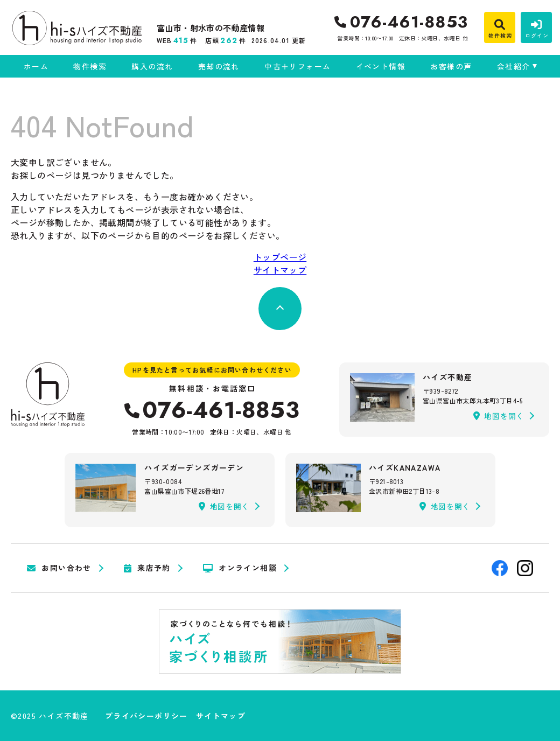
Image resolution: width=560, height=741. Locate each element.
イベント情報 (381, 66)
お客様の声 (451, 66)
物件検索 (90, 66)
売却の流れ (219, 66)
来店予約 (147, 568)
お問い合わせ (59, 568)
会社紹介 (514, 66)
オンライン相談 (240, 568)
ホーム (36, 66)
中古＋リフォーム (297, 66)
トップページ (280, 257)
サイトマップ (280, 270)
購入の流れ (152, 66)
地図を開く (499, 416)
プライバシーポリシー (146, 716)
